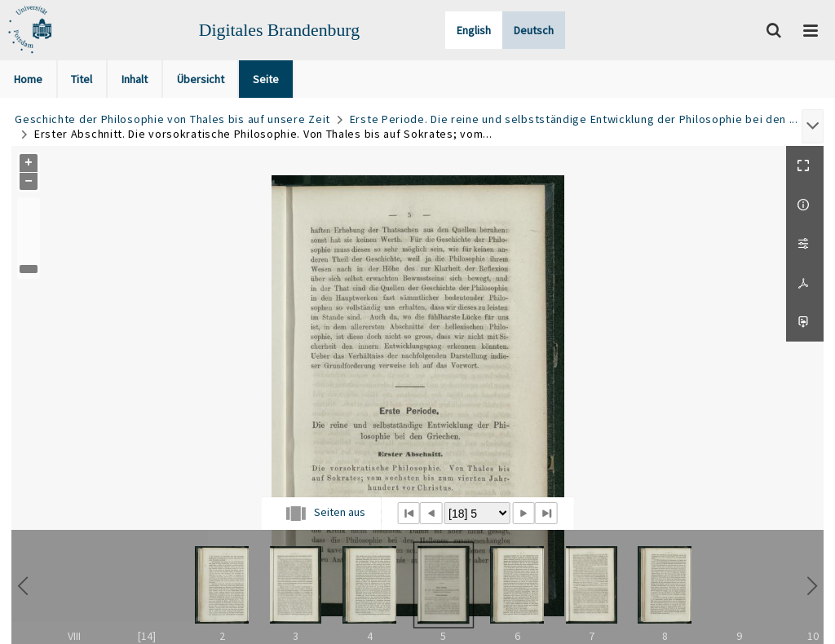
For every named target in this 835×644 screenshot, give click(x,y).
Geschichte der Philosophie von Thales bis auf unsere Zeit (172, 119)
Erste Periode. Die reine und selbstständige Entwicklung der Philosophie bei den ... (574, 119)
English (474, 30)
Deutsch (534, 30)
